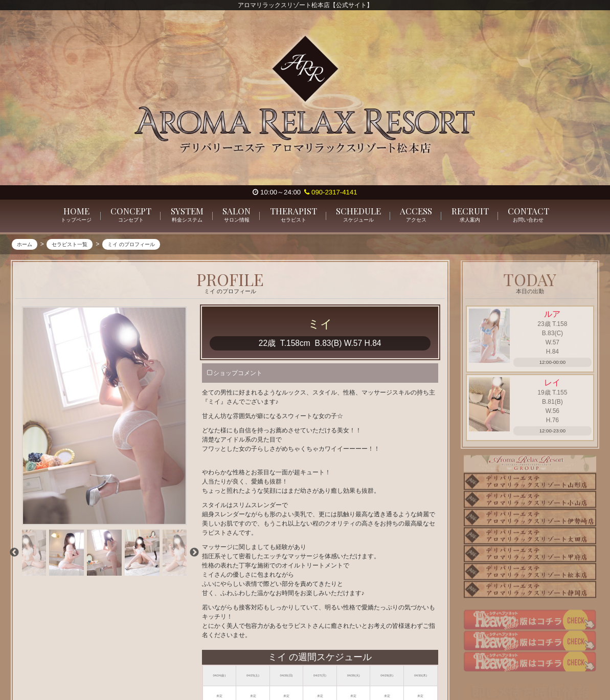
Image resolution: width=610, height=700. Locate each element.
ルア (552, 314)
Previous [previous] (14, 553)
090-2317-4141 (331, 192)
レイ (552, 385)
